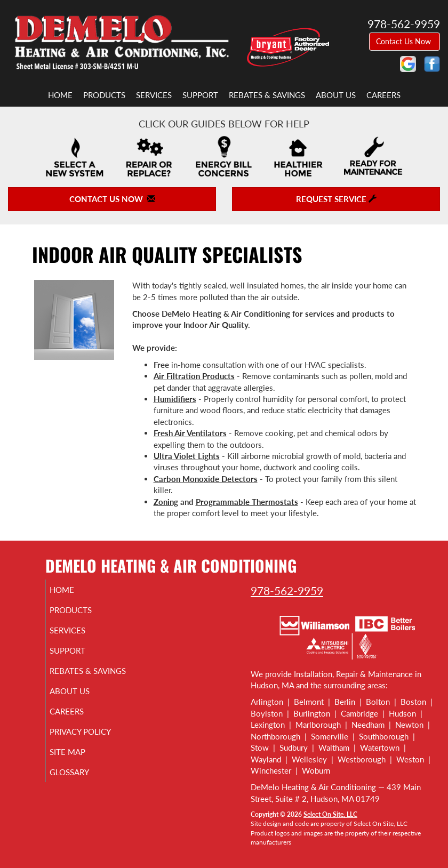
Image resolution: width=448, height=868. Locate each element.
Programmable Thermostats (247, 502)
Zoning (166, 502)
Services (154, 95)
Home (60, 95)
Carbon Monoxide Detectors (206, 479)
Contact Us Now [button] (405, 41)
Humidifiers (175, 399)
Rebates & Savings (267, 95)
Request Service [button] (336, 199)
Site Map (80, 761)
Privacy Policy (93, 741)
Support (200, 95)
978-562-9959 (287, 590)
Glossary (82, 782)
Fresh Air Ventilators (190, 433)
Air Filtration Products (194, 376)
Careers (383, 95)
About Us (336, 95)
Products (104, 95)
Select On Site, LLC (330, 814)
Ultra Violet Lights (187, 456)
